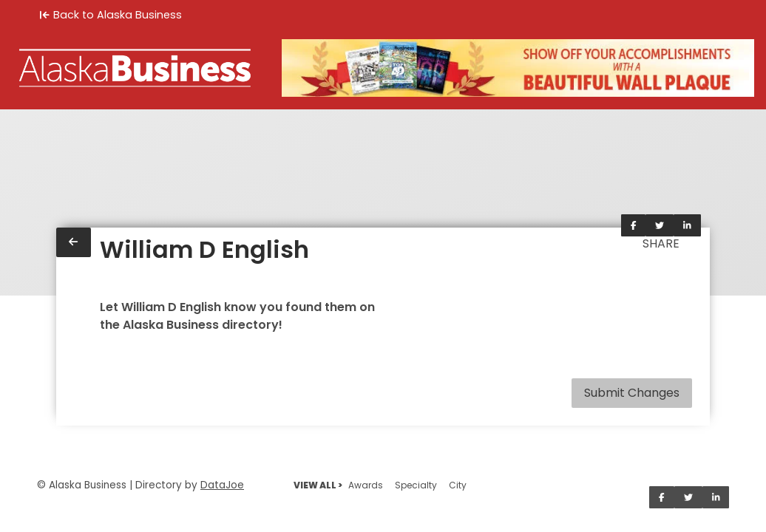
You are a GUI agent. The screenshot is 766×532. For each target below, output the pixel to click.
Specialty (416, 485)
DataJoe (222, 485)
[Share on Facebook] (634, 225)
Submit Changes (632, 393)
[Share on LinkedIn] (687, 225)
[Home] (135, 68)
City (458, 485)
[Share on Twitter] (660, 225)
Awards (366, 485)
